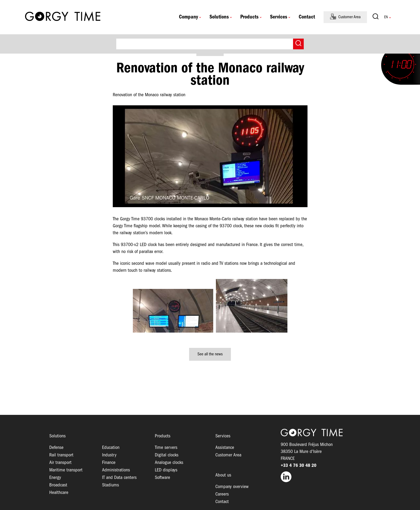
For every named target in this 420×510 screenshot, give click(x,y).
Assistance (225, 448)
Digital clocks (167, 455)
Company (188, 17)
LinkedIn (326, 477)
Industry (109, 455)
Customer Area (349, 17)
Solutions (219, 17)
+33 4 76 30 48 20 (299, 466)
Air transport (60, 463)
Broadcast (58, 485)
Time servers (166, 448)
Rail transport (61, 455)
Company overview (232, 487)
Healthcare (59, 493)
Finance (109, 463)
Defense (56, 448)
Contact (307, 17)
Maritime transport (66, 470)
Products (249, 17)
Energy (55, 478)
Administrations (116, 470)
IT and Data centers (119, 478)
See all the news (210, 354)
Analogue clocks (169, 463)
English (386, 17)
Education (111, 448)
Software (162, 478)
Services (279, 17)
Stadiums (110, 485)
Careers (222, 494)
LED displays (166, 470)
